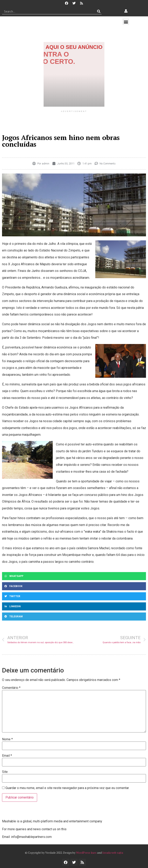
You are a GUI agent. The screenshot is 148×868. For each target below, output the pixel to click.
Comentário (11, 688)
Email (7, 756)
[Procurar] (99, 11)
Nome (7, 739)
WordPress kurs (86, 853)
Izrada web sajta (113, 853)
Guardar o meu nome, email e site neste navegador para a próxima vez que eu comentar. (67, 788)
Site (5, 772)
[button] (126, 22)
